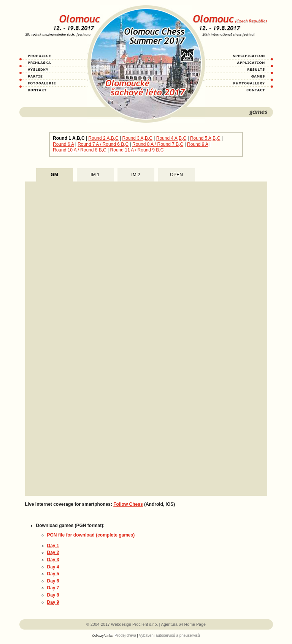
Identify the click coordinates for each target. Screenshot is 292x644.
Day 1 (53, 546)
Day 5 (53, 574)
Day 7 (53, 588)
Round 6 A (63, 144)
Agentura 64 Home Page (183, 624)
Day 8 (53, 595)
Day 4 (53, 567)
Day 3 (53, 560)
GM (54, 175)
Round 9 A (198, 144)
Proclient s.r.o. (145, 624)
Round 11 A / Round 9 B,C (137, 150)
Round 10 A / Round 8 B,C (80, 150)
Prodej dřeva (125, 635)
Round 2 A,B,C (103, 138)
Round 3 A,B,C (137, 138)
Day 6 (53, 581)
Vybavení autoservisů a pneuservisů (169, 635)
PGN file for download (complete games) (91, 535)
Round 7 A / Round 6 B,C (103, 144)
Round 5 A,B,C (205, 138)
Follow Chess (128, 504)
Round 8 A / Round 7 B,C (158, 144)
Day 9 (53, 602)
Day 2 (53, 552)
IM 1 (95, 175)
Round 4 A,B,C (171, 138)
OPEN (176, 175)
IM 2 (136, 175)
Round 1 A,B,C (69, 138)
